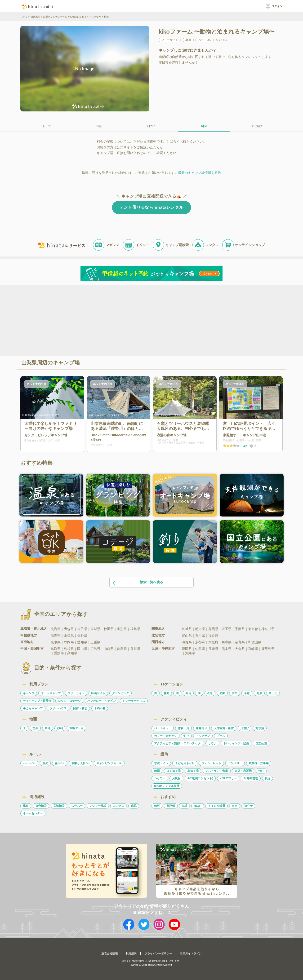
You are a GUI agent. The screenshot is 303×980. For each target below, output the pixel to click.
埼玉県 (227, 629)
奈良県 (240, 642)
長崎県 (213, 649)
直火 (45, 763)
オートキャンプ (51, 693)
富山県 (187, 636)
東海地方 (27, 642)
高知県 (72, 653)
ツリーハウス (58, 708)
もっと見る (221, 40)
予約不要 (100, 708)
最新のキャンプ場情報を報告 (200, 173)
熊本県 (227, 649)
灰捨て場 (193, 771)
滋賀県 (187, 642)
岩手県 (82, 629)
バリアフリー (228, 778)
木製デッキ (76, 728)
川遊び (245, 728)
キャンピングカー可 (109, 763)
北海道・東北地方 (34, 629)
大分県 (240, 649)
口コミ (151, 126)
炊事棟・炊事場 (259, 763)
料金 (204, 126)
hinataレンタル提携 (167, 786)
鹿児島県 (268, 649)
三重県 (95, 642)
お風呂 (176, 778)
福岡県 (187, 649)
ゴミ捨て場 (174, 771)
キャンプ (29, 693)
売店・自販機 (243, 771)
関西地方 (158, 642)
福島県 (135, 629)
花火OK (60, 763)
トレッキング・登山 (236, 743)
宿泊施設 (59, 806)
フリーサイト (76, 693)
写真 (99, 126)
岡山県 (82, 649)
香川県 (135, 649)
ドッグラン (203, 736)
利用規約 (131, 954)
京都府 (200, 642)
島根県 (69, 649)
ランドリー (235, 763)
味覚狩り (201, 728)
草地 (48, 728)
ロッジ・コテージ (69, 701)
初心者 (248, 806)
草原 (247, 693)
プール (221, 736)
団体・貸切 (80, 708)
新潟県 (56, 636)
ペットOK (29, 763)
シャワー (160, 778)
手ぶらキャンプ (33, 708)
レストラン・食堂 (217, 771)
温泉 (26, 806)
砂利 (60, 728)
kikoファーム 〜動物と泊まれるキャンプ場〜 (77, 17)
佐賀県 (200, 649)
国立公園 (261, 743)
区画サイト (98, 693)
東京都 (253, 629)
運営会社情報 (110, 954)
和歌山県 (255, 642)
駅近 (267, 778)
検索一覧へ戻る (138, 582)
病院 (134, 806)
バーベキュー (163, 728)
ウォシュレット (211, 763)
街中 (235, 693)
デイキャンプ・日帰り (37, 701)
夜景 (210, 693)
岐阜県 (56, 642)
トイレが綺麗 (217, 806)
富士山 (273, 693)
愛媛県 (59, 653)
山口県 (109, 649)
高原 (259, 693)
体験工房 (183, 728)
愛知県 (82, 642)
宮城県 (95, 629)
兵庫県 (227, 642)
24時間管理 (251, 778)
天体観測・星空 (224, 728)
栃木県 (200, 629)
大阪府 (213, 642)
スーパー (77, 806)
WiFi (261, 771)
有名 (235, 806)
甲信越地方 (34, 17)
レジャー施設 (98, 806)
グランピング (120, 693)
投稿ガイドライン (191, 954)
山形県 (122, 629)
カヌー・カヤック (165, 736)
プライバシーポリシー (158, 954)
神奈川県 (268, 629)
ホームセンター (33, 813)
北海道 (56, 629)
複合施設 (41, 806)
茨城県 (187, 629)
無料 (157, 806)
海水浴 (260, 728)
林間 (166, 693)
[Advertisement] (111, 320)
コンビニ (119, 806)
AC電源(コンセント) (200, 778)
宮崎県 (253, 649)
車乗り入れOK (80, 763)
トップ (47, 126)
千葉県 (240, 629)
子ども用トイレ (185, 763)
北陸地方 (158, 635)
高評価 (171, 806)
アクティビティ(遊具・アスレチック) (178, 743)
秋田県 (109, 629)
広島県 (95, 649)
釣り (186, 736)
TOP (23, 17)
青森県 (69, 629)
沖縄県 (190, 653)
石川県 (200, 636)
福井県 (213, 636)
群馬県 (213, 629)
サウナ (212, 743)
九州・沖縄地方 (163, 649)
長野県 (82, 636)
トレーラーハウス (134, 701)
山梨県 (47, 17)
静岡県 (69, 642)
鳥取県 (56, 649)
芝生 (35, 728)
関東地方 (158, 629)
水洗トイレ (161, 763)
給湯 (157, 771)
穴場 (184, 806)
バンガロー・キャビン (102, 701)
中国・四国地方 (32, 649)
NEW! (198, 806)
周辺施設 (256, 126)
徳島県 (122, 649)
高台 (188, 693)
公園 (222, 693)
